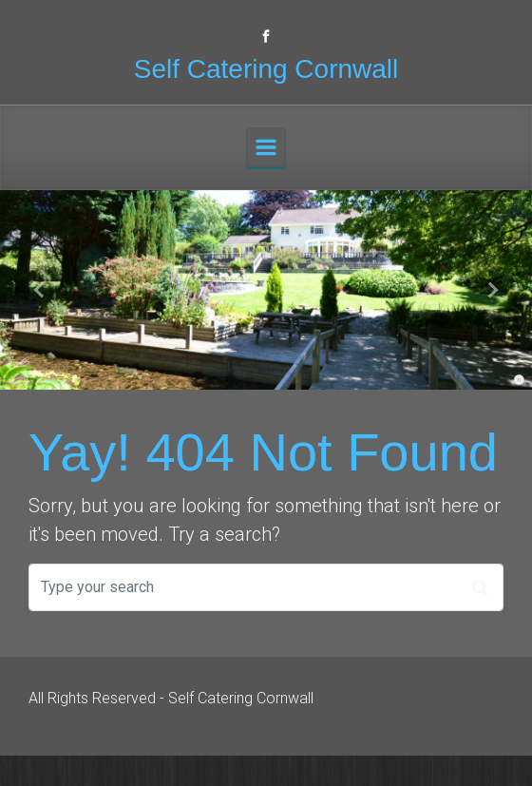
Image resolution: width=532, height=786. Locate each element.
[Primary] (266, 147)
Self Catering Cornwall (266, 69)
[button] (40, 290)
